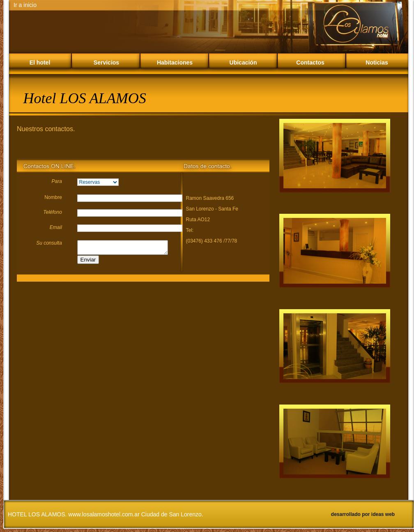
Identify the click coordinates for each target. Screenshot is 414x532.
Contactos (310, 62)
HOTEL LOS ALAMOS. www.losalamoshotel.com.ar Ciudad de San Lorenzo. (106, 514)
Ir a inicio (25, 5)
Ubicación (243, 62)
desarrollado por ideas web (363, 514)
